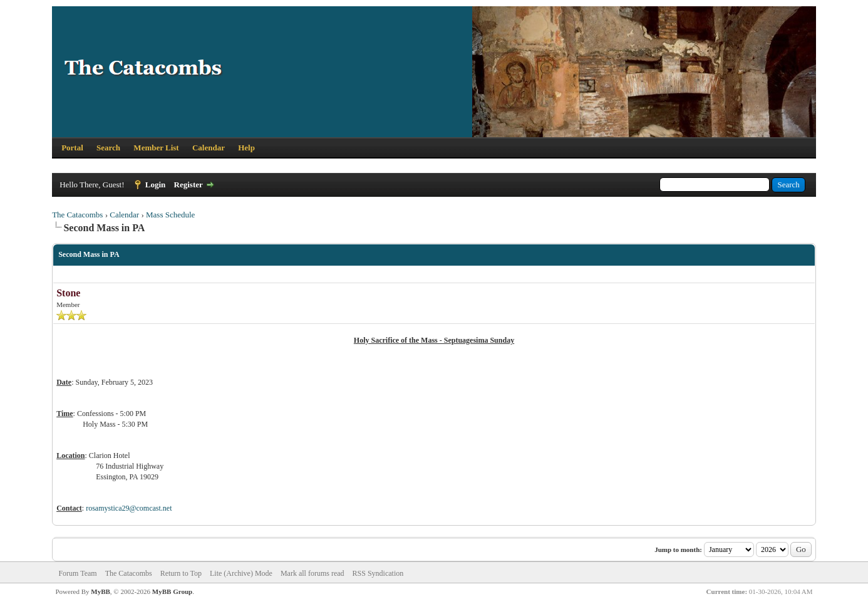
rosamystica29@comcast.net (129, 508)
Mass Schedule (170, 215)
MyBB (101, 591)
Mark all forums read (313, 573)
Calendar (209, 148)
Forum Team (77, 573)
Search (108, 148)
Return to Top (181, 573)
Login (156, 185)
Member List (156, 148)
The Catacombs (77, 215)
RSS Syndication (378, 573)
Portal (72, 148)
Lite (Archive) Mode (241, 573)
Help (246, 148)
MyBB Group (172, 591)
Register (189, 185)
